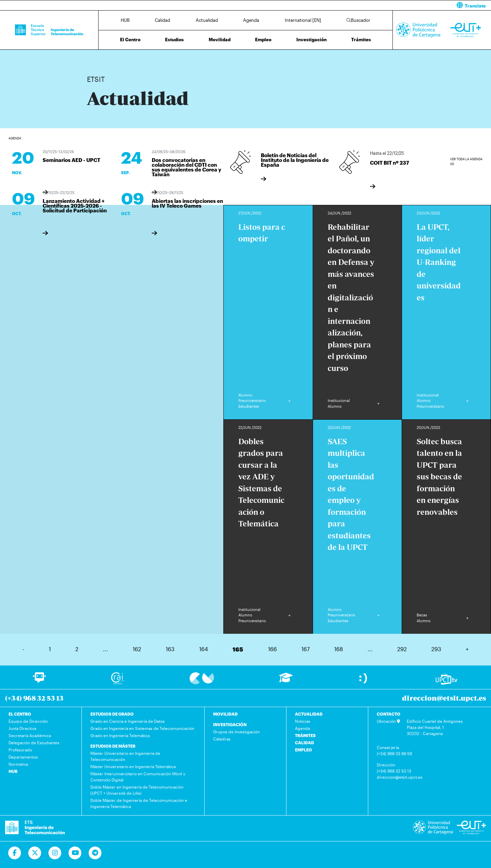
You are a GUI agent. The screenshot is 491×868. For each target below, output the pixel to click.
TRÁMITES (305, 735)
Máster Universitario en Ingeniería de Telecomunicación (125, 756)
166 (272, 649)
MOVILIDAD (225, 714)
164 (204, 649)
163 (170, 649)
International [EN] (303, 20)
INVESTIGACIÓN (230, 724)
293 (436, 649)
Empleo (263, 40)
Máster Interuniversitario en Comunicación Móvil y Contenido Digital (138, 777)
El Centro (130, 40)
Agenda (251, 20)
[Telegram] (95, 853)
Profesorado (20, 750)
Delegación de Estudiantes (34, 743)
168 (339, 649)
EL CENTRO (20, 714)
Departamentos (23, 757)
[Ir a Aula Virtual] (286, 681)
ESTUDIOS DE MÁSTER (113, 746)
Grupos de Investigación (236, 732)
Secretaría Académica (30, 735)
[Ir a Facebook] (15, 853)
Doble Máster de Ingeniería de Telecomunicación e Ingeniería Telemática (139, 803)
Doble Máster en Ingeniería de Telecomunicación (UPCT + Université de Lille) (137, 790)
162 (137, 649)
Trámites (361, 40)
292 (402, 649)
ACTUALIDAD (309, 714)
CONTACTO (389, 714)
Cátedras (222, 739)
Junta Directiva (22, 728)
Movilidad (220, 40)
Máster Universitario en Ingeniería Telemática (133, 766)
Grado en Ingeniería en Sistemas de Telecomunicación (142, 728)
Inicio (92, 57)
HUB (125, 20)
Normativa (18, 764)
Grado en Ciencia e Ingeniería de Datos (128, 721)
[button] (371, 5)
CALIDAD (304, 743)
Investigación (311, 40)
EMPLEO (303, 750)
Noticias (303, 721)
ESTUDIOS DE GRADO (112, 714)
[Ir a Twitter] (35, 853)
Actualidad (207, 20)
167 (306, 649)
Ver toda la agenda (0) (466, 161)
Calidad (162, 20)
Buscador (358, 20)
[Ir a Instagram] (55, 853)
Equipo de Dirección (28, 721)
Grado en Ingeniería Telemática (120, 735)
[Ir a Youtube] (75, 853)
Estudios (174, 40)
